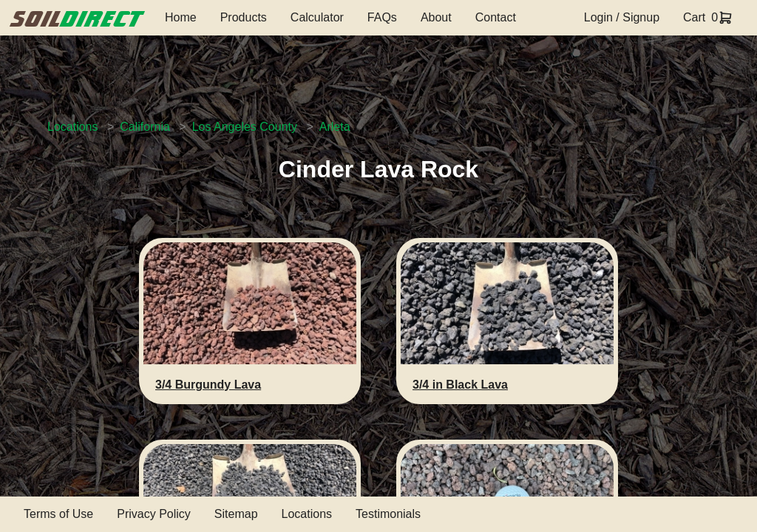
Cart (694, 17)
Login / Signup (622, 17)
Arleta (335, 127)
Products (244, 17)
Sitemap (236, 514)
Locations (73, 127)
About (436, 17)
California (145, 127)
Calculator (317, 17)
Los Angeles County (245, 127)
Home (181, 17)
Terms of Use (58, 514)
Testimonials (388, 514)
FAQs (382, 17)
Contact (496, 17)
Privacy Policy (154, 514)
